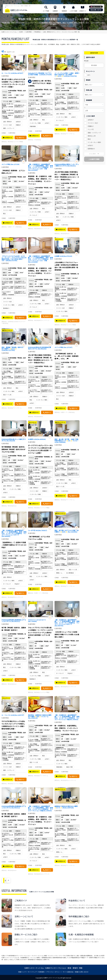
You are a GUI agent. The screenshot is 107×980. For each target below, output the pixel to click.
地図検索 (64, 11)
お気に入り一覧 (97, 7)
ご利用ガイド (83, 11)
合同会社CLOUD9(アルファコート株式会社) (14, 322)
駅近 (89, 139)
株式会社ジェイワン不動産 (15, 142)
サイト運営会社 (68, 972)
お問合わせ (8, 138)
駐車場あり (91, 149)
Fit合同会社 (38, 140)
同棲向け (91, 126)
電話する (21, 138)
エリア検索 (46, 11)
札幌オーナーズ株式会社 (15, 227)
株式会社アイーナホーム (68, 134)
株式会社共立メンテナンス (42, 228)
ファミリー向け (93, 123)
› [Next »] (21, 880)
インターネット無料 (94, 142)
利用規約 (41, 972)
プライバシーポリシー (54, 972)
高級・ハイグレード (94, 133)
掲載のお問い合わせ (82, 972)
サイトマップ (32, 972)
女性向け (91, 120)
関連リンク (22, 972)
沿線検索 (55, 11)
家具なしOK (92, 136)
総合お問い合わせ (96, 10)
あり (89, 75)
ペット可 (91, 129)
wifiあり (90, 145)
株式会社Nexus (65, 233)
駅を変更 (94, 65)
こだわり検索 (73, 11)
